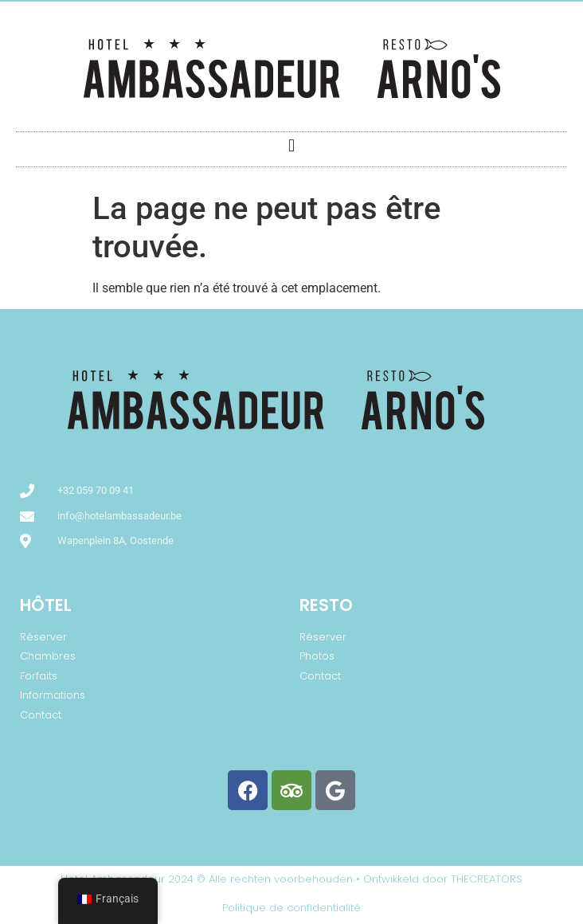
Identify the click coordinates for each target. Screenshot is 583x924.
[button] (291, 145)
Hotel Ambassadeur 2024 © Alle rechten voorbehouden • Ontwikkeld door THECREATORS (291, 879)
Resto (326, 605)
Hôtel (46, 605)
